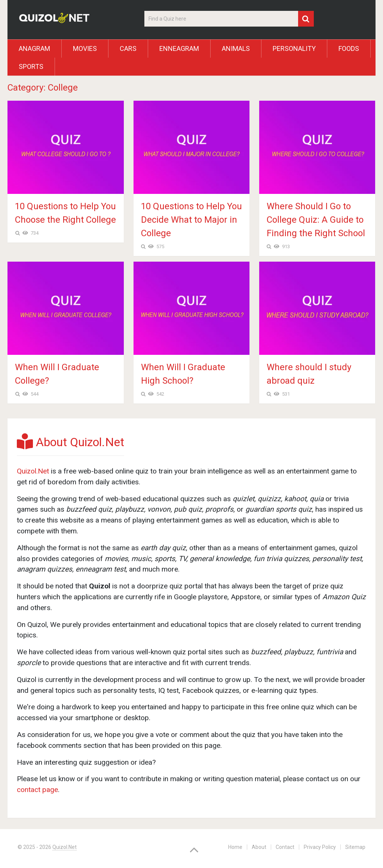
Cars (128, 48)
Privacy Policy (320, 847)
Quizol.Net (33, 471)
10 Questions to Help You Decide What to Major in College (191, 220)
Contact (285, 847)
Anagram (34, 48)
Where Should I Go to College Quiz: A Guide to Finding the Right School (316, 220)
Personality (294, 48)
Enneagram (179, 48)
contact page (37, 790)
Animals (236, 48)
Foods (349, 48)
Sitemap (355, 847)
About (259, 847)
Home (235, 847)
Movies (85, 48)
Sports (31, 66)
